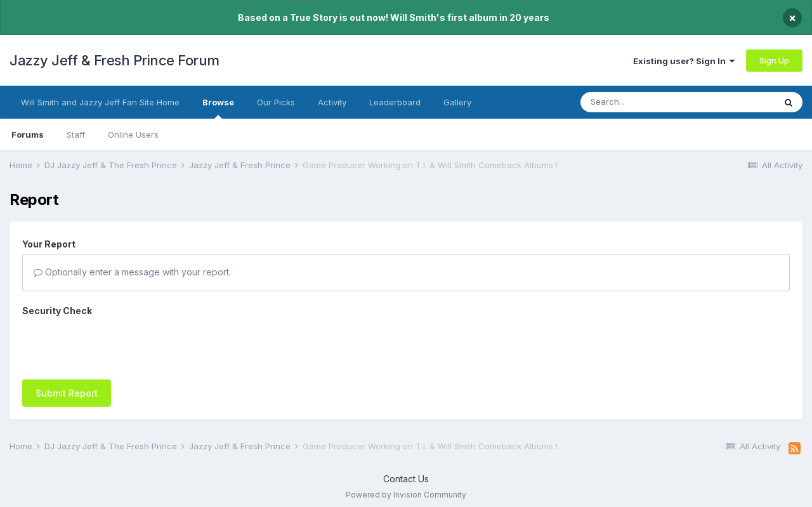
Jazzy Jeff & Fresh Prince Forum (115, 60)
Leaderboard (395, 102)
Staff (76, 135)
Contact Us (406, 479)
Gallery (457, 102)
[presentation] (119, 345)
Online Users (133, 135)
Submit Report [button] (67, 393)
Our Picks (276, 102)
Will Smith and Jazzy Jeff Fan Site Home (100, 102)
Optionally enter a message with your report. (132, 272)
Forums (28, 135)
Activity (332, 102)
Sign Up (774, 60)
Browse (218, 108)
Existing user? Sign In (684, 61)
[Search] (652, 102)
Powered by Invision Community (406, 495)
